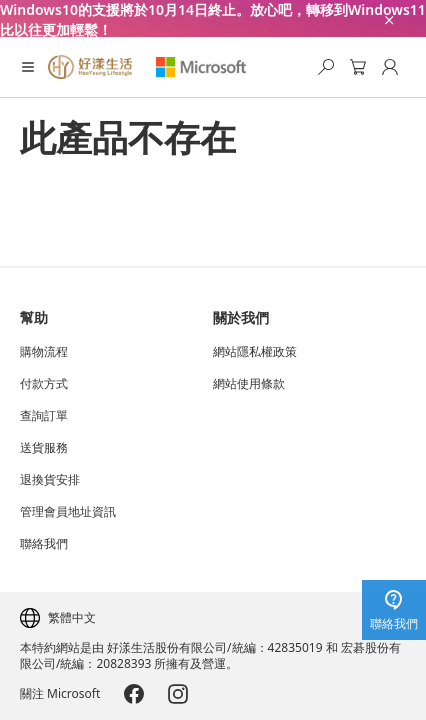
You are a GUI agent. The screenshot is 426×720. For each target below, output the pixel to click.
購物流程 (44, 352)
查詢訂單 (44, 416)
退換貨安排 (50, 480)
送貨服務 (44, 448)
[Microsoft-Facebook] (134, 694)
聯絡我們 (44, 544)
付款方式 (44, 384)
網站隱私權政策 (255, 352)
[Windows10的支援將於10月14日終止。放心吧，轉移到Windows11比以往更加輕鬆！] (213, 18)
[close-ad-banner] (388, 18)
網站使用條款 (249, 384)
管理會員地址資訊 (68, 512)
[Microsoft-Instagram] (178, 694)
